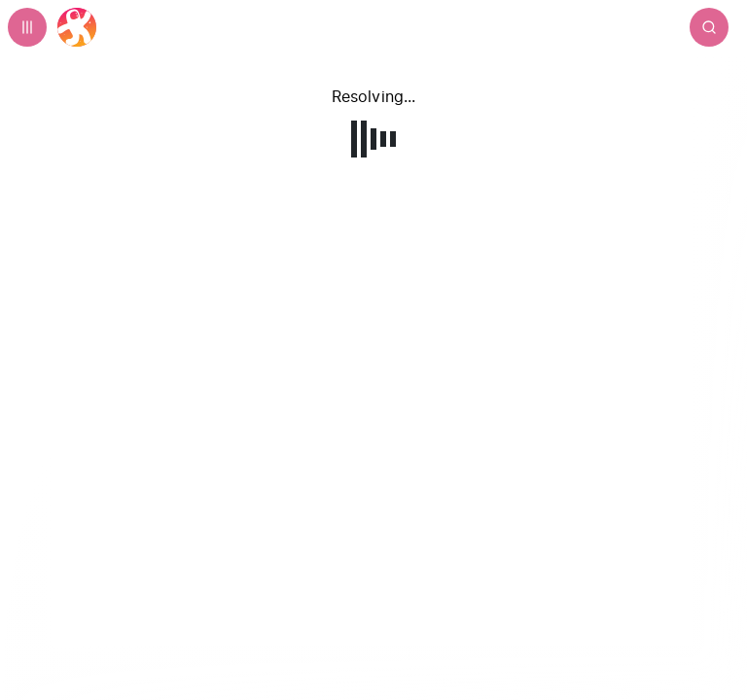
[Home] (77, 27)
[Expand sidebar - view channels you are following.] (27, 27)
